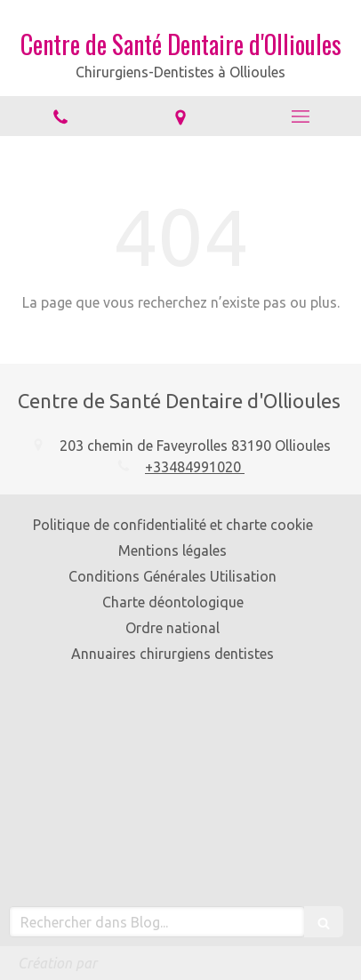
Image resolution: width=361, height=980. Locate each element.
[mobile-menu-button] (301, 116)
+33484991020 (195, 467)
